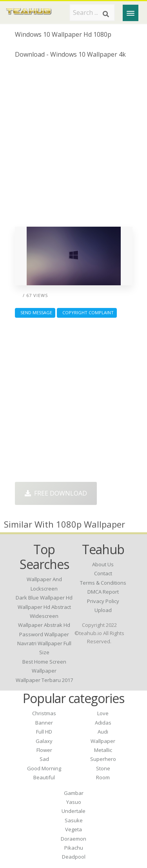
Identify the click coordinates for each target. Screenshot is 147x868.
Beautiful (44, 777)
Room (103, 777)
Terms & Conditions (103, 583)
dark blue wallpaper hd (44, 598)
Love (103, 713)
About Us (103, 564)
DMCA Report (103, 592)
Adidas (103, 723)
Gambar (74, 793)
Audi (103, 732)
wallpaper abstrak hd (44, 625)
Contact (103, 573)
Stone (103, 768)
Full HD (44, 732)
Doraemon (73, 839)
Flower (44, 750)
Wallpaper (103, 741)
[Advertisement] (73, 146)
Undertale (73, 811)
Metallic (103, 750)
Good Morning (44, 768)
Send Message (35, 312)
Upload (103, 610)
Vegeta (73, 829)
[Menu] (131, 13)
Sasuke (74, 820)
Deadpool (74, 857)
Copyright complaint (87, 312)
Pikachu (74, 848)
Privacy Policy (103, 601)
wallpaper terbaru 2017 (44, 680)
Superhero (103, 759)
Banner (44, 723)
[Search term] (92, 13)
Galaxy (44, 741)
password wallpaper (44, 634)
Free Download (56, 493)
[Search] (106, 14)
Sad (44, 759)
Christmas (44, 713)
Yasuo (74, 802)
